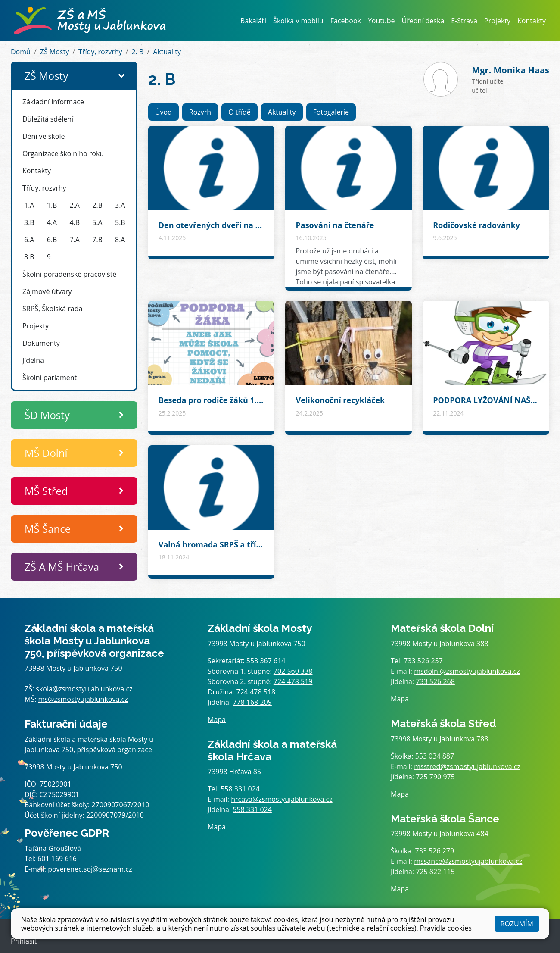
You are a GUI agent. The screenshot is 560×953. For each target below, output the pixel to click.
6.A (29, 240)
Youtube (381, 21)
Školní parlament (50, 378)
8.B (29, 257)
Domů (21, 52)
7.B (97, 240)
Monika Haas (510, 70)
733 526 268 (435, 681)
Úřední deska (423, 21)
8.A (120, 240)
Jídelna (33, 360)
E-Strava (464, 21)
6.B (52, 240)
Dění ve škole (44, 136)
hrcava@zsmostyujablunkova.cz (282, 799)
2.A (75, 205)
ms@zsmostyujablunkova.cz (83, 699)
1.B (52, 205)
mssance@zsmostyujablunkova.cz (468, 861)
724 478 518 (256, 692)
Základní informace (53, 102)
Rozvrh (200, 112)
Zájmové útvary (47, 291)
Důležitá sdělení (48, 119)
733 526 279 (435, 851)
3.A (120, 205)
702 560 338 (293, 671)
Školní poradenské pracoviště (69, 274)
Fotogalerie (331, 112)
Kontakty (532, 21)
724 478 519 (293, 681)
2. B (137, 52)
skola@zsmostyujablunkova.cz (84, 689)
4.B (75, 222)
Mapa (217, 719)
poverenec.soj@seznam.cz (90, 869)
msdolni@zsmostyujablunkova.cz (467, 671)
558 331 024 (240, 789)
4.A (52, 222)
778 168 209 (252, 702)
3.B (29, 222)
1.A (29, 205)
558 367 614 (266, 661)
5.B (120, 222)
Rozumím (517, 924)
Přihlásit (24, 941)
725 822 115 (435, 872)
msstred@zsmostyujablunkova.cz (467, 766)
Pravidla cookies (446, 928)
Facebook (346, 21)
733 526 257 (423, 661)
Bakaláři (253, 21)
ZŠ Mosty (54, 52)
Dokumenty (41, 343)
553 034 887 (435, 756)
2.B (97, 205)
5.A (97, 222)
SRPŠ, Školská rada (52, 309)
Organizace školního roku (63, 153)
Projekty (497, 21)
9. (50, 257)
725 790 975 (435, 777)
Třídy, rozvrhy (100, 52)
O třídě (240, 112)
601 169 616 (57, 859)
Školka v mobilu (298, 21)
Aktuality (167, 52)
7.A (75, 240)
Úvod (163, 112)
